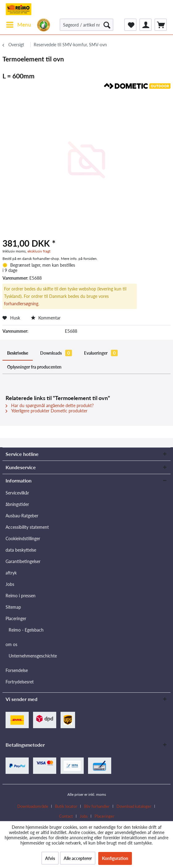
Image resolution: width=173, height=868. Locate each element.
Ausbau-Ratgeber (22, 516)
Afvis (50, 858)
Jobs (10, 584)
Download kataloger (134, 806)
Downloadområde (33, 806)
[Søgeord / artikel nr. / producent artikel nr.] (86, 25)
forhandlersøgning (21, 304)
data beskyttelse (21, 550)
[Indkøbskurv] (161, 25)
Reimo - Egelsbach (26, 630)
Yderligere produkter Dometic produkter (46, 411)
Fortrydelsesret (20, 682)
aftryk (11, 573)
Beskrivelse (18, 353)
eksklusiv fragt (39, 251)
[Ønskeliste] (130, 25)
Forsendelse (17, 670)
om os (11, 644)
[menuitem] (18, 25)
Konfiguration (115, 858)
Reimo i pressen (21, 596)
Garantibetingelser (23, 561)
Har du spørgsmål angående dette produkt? (50, 405)
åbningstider (17, 504)
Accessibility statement (27, 527)
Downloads (56, 353)
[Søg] (107, 25)
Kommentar (46, 318)
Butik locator (66, 806)
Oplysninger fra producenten (34, 367)
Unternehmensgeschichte (33, 656)
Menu (19, 24)
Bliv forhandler (97, 806)
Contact (66, 816)
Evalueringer (101, 353)
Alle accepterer (78, 858)
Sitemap (13, 607)
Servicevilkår (17, 493)
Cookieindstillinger (23, 538)
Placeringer (16, 618)
